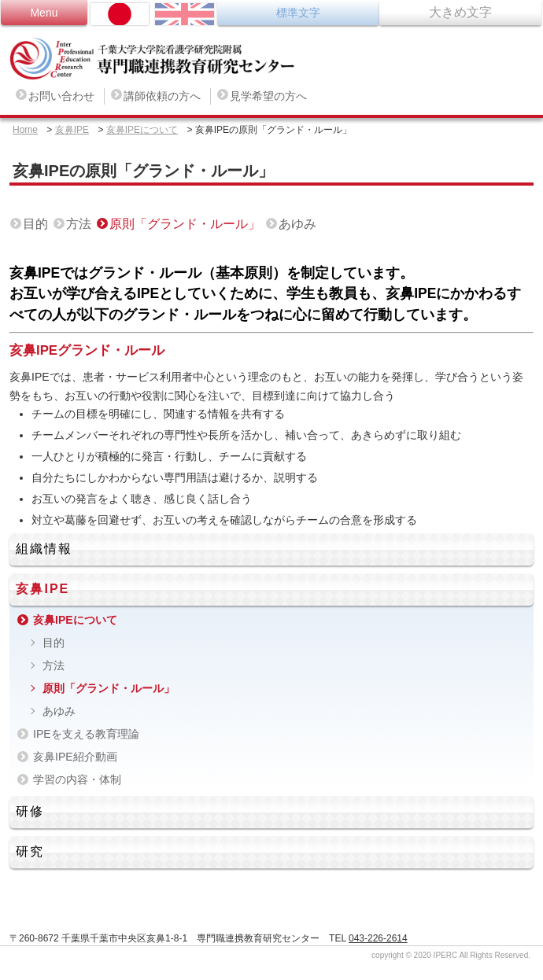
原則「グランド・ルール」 (185, 224)
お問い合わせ (61, 96)
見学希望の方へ (268, 96)
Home (25, 130)
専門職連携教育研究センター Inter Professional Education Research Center (164, 59)
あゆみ (297, 224)
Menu (44, 13)
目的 (35, 224)
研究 (30, 851)
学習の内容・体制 (77, 779)
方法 (79, 224)
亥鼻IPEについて (142, 130)
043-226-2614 (378, 938)
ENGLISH (184, 14)
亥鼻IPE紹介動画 (75, 757)
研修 (30, 811)
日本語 (120, 14)
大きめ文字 (460, 12)
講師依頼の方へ (162, 96)
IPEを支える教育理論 (86, 734)
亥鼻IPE (72, 130)
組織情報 (44, 549)
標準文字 (298, 13)
